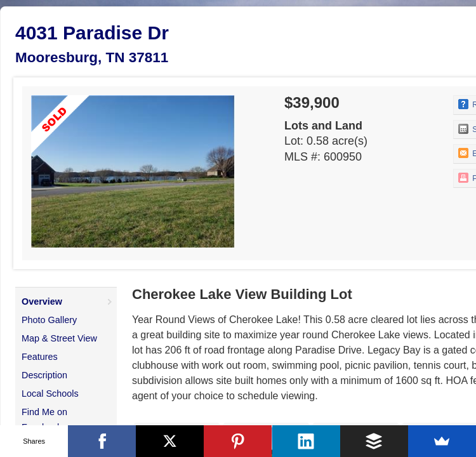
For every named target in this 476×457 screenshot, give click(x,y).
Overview (42, 301)
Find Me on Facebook (44, 420)
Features (40, 357)
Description (44, 375)
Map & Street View (59, 338)
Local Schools (50, 394)
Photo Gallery (49, 320)
